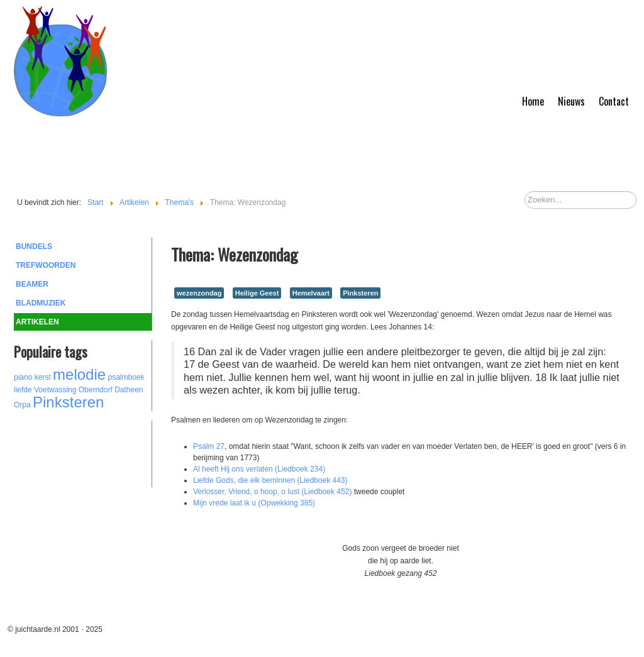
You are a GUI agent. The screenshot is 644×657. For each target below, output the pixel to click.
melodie (79, 374)
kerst (43, 377)
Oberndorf (96, 390)
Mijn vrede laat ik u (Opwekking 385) (254, 503)
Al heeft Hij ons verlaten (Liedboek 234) (259, 469)
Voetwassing (55, 390)
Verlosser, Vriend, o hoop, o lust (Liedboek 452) (272, 492)
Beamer (32, 284)
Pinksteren (68, 402)
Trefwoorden (46, 265)
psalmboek (126, 377)
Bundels (34, 246)
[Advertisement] (83, 452)
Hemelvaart (311, 293)
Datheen (129, 390)
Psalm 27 (209, 446)
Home (533, 101)
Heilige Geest (257, 293)
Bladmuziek (41, 303)
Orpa (22, 405)
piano (23, 377)
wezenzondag (199, 293)
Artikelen (37, 322)
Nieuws (571, 101)
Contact (614, 101)
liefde (23, 390)
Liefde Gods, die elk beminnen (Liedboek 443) (270, 480)
